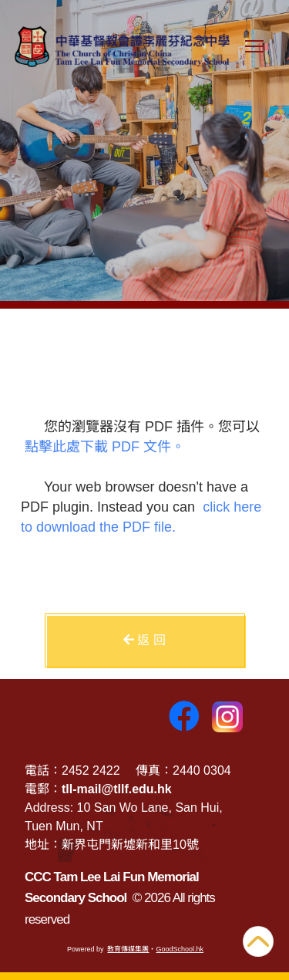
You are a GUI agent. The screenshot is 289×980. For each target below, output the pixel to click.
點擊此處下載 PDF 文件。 (105, 447)
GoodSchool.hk (180, 949)
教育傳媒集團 (128, 949)
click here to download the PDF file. (141, 517)
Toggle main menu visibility (257, 54)
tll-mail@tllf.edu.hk (117, 789)
